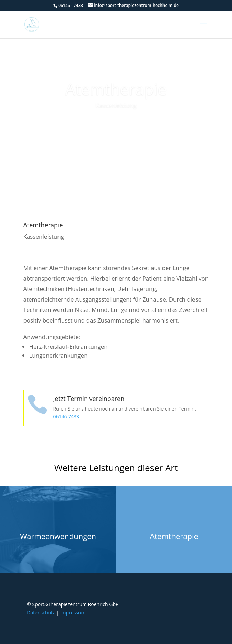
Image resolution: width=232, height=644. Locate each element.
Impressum (73, 613)
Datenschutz (41, 613)
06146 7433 (66, 417)
